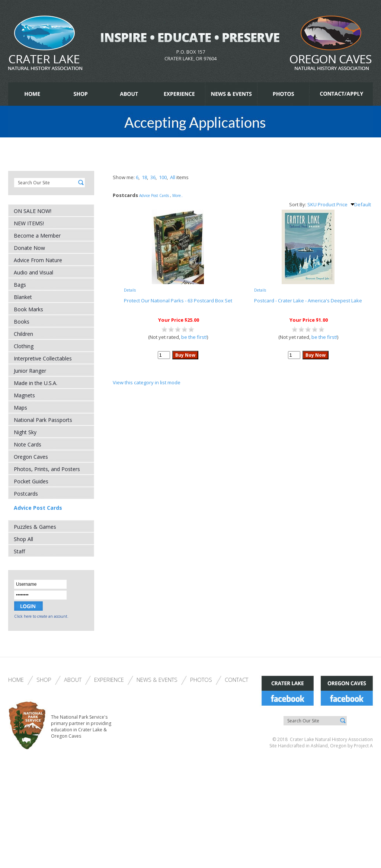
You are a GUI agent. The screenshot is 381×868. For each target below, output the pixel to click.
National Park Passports (43, 420)
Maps (20, 408)
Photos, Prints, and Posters (47, 469)
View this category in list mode (147, 382)
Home (16, 680)
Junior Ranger (30, 371)
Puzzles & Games (35, 527)
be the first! (194, 337)
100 (163, 177)
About (73, 680)
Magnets (24, 395)
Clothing (24, 346)
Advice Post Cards (38, 508)
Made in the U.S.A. (36, 383)
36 (153, 177)
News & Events (157, 680)
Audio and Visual (33, 272)
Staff (19, 551)
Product (326, 204)
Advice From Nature (38, 260)
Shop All (23, 539)
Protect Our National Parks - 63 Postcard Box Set (178, 301)
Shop (44, 680)
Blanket (23, 297)
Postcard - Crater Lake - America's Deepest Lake (308, 301)
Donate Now (29, 248)
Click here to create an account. (41, 616)
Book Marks (28, 309)
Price (342, 204)
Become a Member (37, 236)
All (173, 177)
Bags (20, 285)
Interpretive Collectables (43, 358)
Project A (363, 746)
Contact (236, 680)
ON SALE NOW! (33, 211)
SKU (312, 204)
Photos (201, 680)
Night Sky (25, 432)
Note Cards (28, 444)
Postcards (26, 494)
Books (22, 322)
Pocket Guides (31, 481)
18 (144, 177)
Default (361, 204)
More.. (178, 195)
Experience (109, 680)
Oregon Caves (31, 457)
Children (23, 334)
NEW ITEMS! (29, 223)
